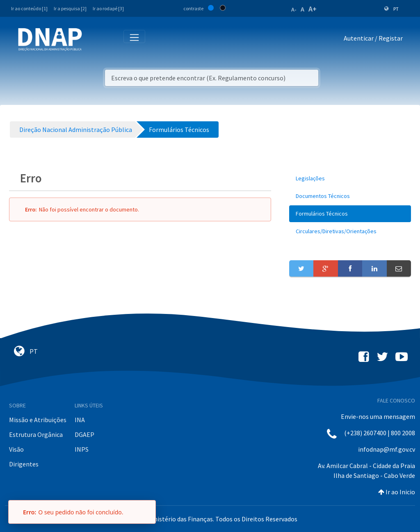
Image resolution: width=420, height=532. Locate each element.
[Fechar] (146, 512)
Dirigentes (24, 464)
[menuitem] (350, 178)
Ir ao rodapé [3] (108, 8)
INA (80, 420)
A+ (313, 9)
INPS (82, 449)
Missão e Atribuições (38, 420)
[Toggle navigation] (94, 40)
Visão (16, 449)
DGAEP (84, 434)
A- (294, 9)
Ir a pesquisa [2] (70, 8)
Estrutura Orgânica (36, 434)
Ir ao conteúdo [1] (29, 8)
